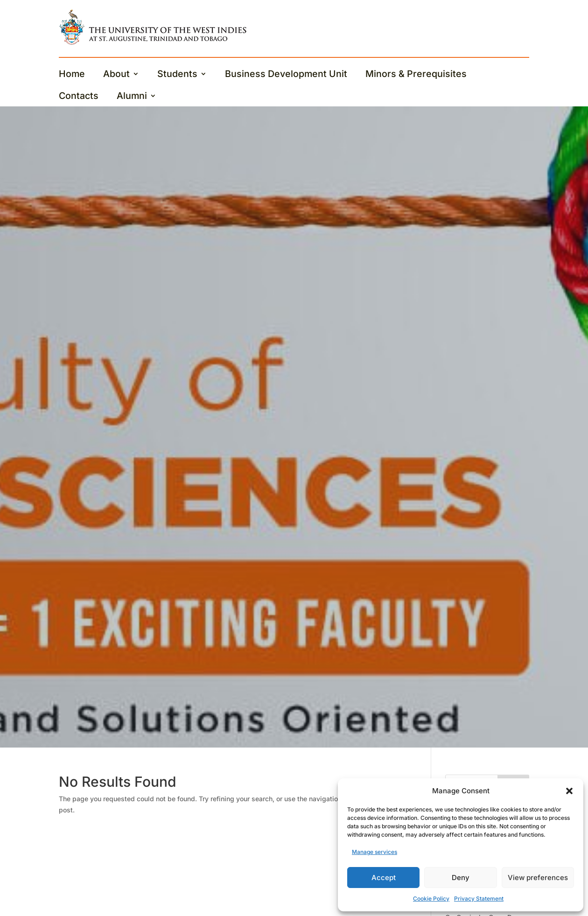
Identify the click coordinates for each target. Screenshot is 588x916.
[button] (569, 791)
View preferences (538, 878)
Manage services (374, 852)
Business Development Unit (286, 75)
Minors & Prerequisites (416, 75)
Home (72, 75)
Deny (461, 878)
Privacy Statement (479, 899)
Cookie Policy (431, 899)
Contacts (79, 97)
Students (177, 75)
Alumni (132, 97)
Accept (384, 878)
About (116, 75)
